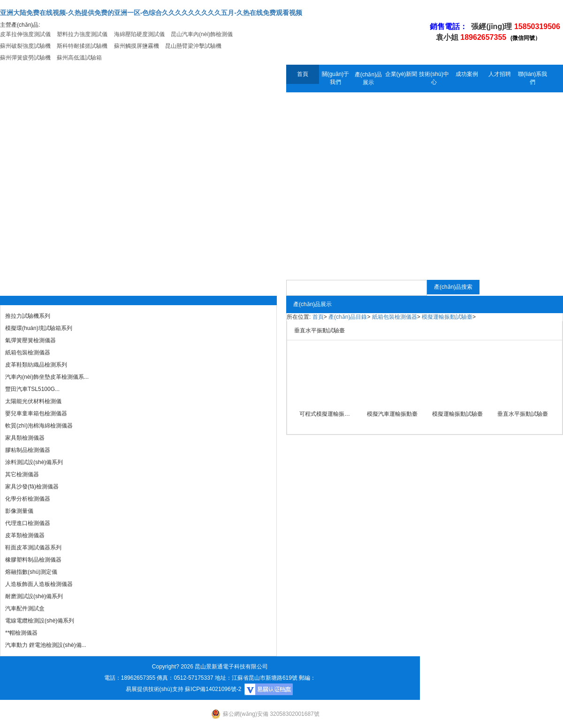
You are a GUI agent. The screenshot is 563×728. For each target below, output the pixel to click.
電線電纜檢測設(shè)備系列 (40, 621)
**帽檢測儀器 (21, 633)
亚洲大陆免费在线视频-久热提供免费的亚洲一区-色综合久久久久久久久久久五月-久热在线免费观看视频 (151, 13)
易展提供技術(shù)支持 (155, 689)
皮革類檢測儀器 (25, 535)
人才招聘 (500, 74)
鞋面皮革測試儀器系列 (33, 548)
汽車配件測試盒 (25, 608)
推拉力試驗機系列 (28, 316)
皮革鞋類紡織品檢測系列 (36, 365)
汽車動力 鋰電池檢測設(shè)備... (46, 645)
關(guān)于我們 (336, 78)
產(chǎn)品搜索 (453, 287)
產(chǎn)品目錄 (348, 317)
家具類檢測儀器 (25, 438)
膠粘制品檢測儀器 (28, 450)
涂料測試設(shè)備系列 (34, 462)
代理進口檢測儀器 (28, 523)
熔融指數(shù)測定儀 (31, 572)
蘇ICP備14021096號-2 (213, 689)
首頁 (303, 74)
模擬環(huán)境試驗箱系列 (39, 328)
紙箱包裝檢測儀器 (28, 353)
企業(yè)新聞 (401, 74)
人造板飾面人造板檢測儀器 (39, 584)
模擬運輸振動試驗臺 (447, 317)
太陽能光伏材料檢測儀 (33, 401)
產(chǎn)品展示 (368, 79)
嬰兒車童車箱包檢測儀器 (36, 413)
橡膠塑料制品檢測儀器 (33, 560)
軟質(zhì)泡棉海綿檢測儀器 (39, 426)
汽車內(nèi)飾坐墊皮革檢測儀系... (47, 377)
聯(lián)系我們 (533, 78)
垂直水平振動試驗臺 (523, 414)
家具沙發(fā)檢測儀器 (32, 487)
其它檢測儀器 (22, 474)
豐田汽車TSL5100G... (32, 389)
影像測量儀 (19, 511)
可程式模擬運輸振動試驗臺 (327, 414)
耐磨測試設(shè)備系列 (34, 596)
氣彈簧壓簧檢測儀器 (30, 340)
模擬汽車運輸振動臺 (392, 414)
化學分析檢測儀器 (28, 499)
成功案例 (467, 74)
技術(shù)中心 (434, 78)
